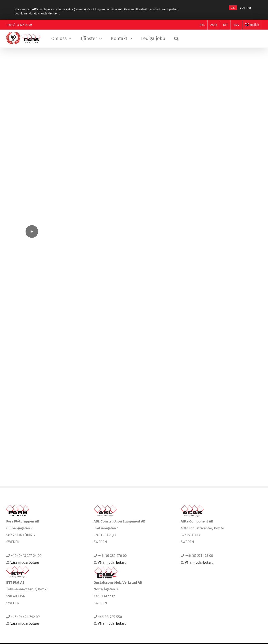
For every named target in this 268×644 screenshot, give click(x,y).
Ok (233, 8)
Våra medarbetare (25, 567)
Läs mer (246, 8)
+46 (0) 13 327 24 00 (19, 25)
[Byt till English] (252, 25)
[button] (176, 39)
